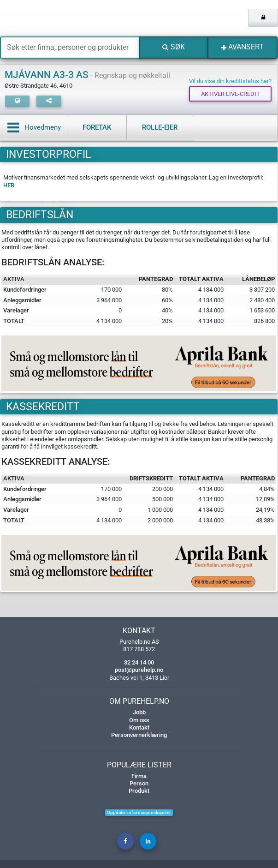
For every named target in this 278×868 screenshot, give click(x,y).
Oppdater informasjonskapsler (139, 812)
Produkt (139, 791)
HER (9, 185)
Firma (139, 776)
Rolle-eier (160, 127)
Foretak (97, 127)
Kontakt (139, 727)
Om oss (139, 720)
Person (139, 783)
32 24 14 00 (139, 662)
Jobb (139, 712)
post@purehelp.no (139, 670)
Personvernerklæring (139, 735)
